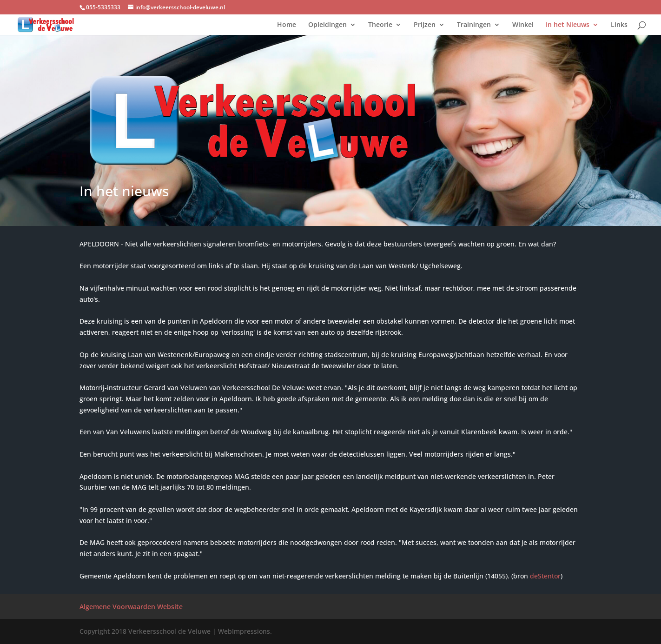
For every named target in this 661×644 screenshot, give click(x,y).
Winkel (523, 25)
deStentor (545, 576)
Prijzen (425, 25)
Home (287, 25)
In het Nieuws (568, 25)
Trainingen (474, 25)
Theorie (380, 25)
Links (619, 25)
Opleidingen (327, 25)
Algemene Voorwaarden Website (131, 607)
